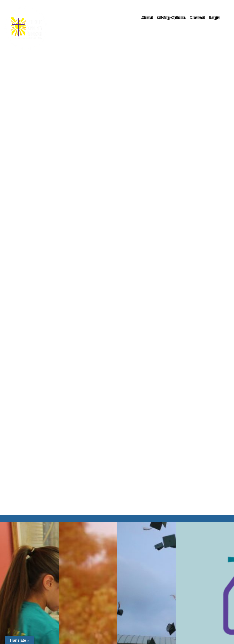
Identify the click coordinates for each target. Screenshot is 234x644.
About (147, 18)
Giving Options (171, 18)
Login (215, 18)
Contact (197, 18)
